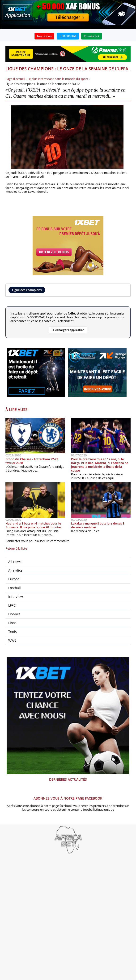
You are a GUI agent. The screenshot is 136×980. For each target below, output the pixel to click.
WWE (12, 640)
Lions (12, 623)
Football (15, 588)
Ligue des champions (27, 290)
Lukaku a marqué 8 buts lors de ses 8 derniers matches (98, 525)
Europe (14, 579)
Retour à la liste (16, 548)
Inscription (44, 36)
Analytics (15, 570)
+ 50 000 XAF (68, 36)
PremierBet (91, 36)
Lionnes (14, 614)
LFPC (12, 605)
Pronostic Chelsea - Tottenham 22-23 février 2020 (32, 461)
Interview (16, 597)
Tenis (13, 632)
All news (15, 562)
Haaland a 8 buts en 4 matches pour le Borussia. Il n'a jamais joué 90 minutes (33, 525)
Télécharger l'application (68, 330)
